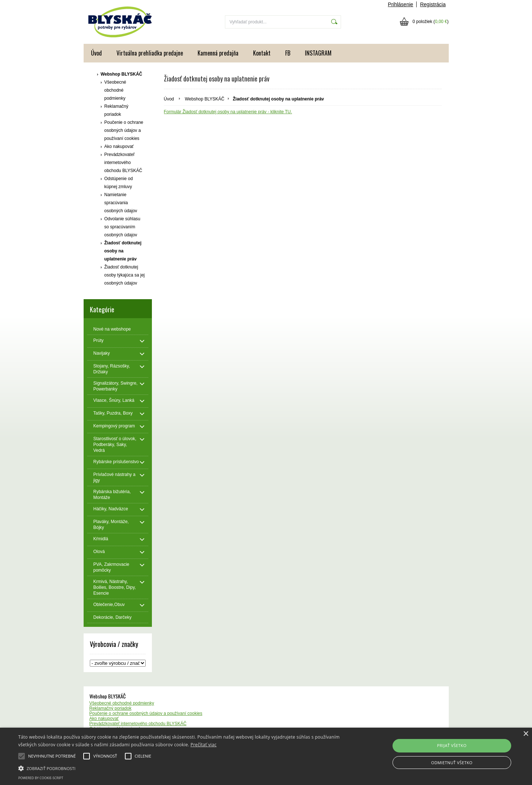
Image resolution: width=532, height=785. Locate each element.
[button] (179, 768)
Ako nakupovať (119, 146)
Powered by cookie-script (41, 778)
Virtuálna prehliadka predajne (150, 53)
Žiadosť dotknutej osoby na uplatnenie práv (123, 251)
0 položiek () (431, 22)
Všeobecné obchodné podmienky (115, 90)
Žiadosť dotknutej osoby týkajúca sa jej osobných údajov (125, 275)
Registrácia (433, 4)
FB (288, 53)
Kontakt (262, 53)
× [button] (526, 734)
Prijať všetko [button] (452, 745)
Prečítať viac (204, 745)
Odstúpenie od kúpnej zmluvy (119, 183)
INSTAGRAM (318, 53)
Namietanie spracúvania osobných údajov (121, 203)
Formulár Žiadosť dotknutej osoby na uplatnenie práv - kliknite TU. (228, 112)
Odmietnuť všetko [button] (452, 763)
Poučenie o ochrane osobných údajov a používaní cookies (124, 130)
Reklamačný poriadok (116, 110)
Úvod (96, 53)
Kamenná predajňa (218, 53)
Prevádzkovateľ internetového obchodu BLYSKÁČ (123, 163)
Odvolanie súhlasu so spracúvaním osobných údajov (123, 227)
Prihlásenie (400, 4)
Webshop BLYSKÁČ (122, 74)
